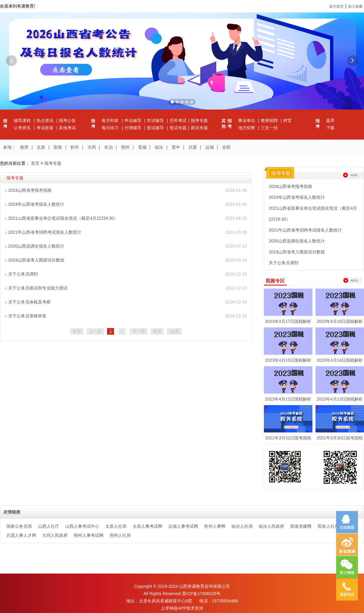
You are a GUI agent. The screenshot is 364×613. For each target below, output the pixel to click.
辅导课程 (23, 120)
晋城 (142, 147)
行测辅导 (133, 128)
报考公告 (67, 120)
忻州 (75, 147)
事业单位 (247, 120)
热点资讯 (45, 120)
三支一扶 (269, 128)
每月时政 (111, 120)
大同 (92, 147)
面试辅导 (156, 128)
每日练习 (111, 128)
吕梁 (193, 147)
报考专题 (199, 120)
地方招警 (247, 128)
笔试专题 (178, 128)
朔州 (125, 147)
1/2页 (174, 331)
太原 (41, 147)
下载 (330, 128)
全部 (226, 147)
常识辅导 (156, 120)
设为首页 (336, 6)
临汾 (159, 147)
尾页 (157, 331)
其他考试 (67, 128)
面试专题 (199, 128)
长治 (109, 147)
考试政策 (45, 128)
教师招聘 (270, 120)
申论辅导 (133, 120)
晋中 (176, 147)
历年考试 (178, 120)
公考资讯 (23, 128)
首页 (35, 163)
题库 (330, 120)
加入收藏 (355, 6)
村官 (288, 120)
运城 (210, 147)
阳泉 (58, 147)
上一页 (95, 331)
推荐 (24, 147)
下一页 (139, 331)
